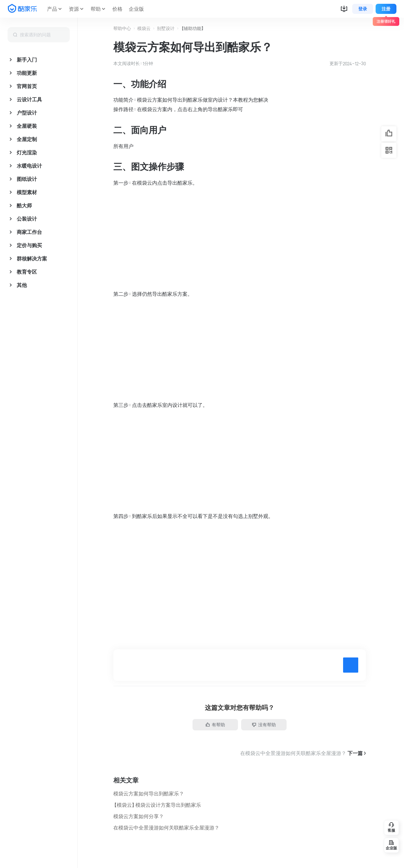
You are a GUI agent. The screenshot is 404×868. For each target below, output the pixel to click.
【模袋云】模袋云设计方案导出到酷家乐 (157, 805)
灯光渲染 (27, 152)
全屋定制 (27, 139)
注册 (386, 9)
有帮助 (215, 725)
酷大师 (24, 205)
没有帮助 (264, 725)
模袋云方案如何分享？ (139, 816)
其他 (22, 285)
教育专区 (27, 272)
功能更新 (27, 73)
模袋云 (144, 28)
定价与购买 (29, 245)
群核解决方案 (32, 259)
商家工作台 (29, 232)
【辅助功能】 (193, 28)
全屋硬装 (27, 126)
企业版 (136, 9)
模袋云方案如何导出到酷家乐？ (149, 794)
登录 (363, 9)
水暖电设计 (29, 166)
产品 (52, 9)
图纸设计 (27, 179)
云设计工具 (29, 99)
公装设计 (27, 219)
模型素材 (27, 192)
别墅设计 (166, 28)
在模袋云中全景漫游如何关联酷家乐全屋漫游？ (166, 828)
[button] (344, 9)
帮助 (96, 9)
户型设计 (27, 113)
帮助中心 (122, 28)
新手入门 (27, 60)
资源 (74, 9)
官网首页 (27, 86)
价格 (117, 9)
